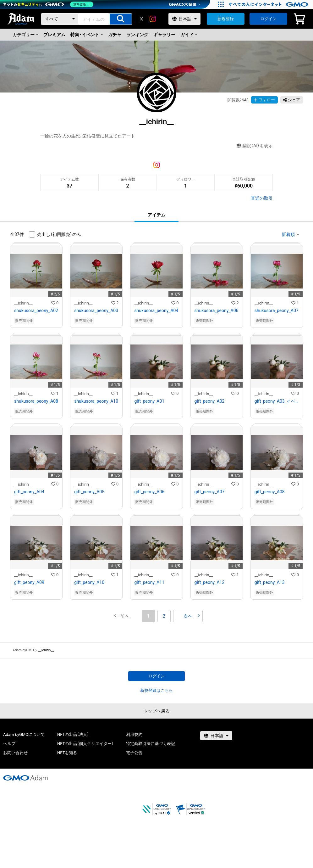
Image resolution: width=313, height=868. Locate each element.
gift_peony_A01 (149, 401)
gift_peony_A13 (270, 582)
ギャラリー (164, 35)
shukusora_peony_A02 (36, 311)
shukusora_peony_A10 (96, 401)
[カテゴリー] (60, 19)
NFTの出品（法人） (73, 734)
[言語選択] (184, 19)
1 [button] (148, 616)
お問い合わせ (15, 753)
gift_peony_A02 (210, 401)
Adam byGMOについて (24, 734)
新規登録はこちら (156, 690)
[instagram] (153, 19)
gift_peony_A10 (89, 582)
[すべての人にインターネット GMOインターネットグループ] (269, 4)
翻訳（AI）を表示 (255, 146)
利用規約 (134, 734)
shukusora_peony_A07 (277, 311)
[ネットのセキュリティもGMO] (48, 4)
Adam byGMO (23, 650)
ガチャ (115, 35)
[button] (125, 616)
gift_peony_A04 (29, 492)
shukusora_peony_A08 (36, 401)
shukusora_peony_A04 (156, 311)
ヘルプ (9, 744)
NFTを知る (67, 753)
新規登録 (226, 19)
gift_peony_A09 (29, 582)
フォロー (264, 100)
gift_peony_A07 (210, 492)
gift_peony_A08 (270, 492)
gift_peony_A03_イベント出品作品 (277, 401)
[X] (141, 19)
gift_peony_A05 (89, 492)
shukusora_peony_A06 (217, 311)
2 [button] (164, 616)
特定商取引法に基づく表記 (151, 744)
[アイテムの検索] (121, 19)
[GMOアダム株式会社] (25, 778)
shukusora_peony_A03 (96, 311)
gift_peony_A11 (149, 582)
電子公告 (134, 753)
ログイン (268, 19)
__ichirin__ (23, 303)
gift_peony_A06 (149, 492)
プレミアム (54, 35)
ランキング (137, 35)
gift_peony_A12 (210, 582)
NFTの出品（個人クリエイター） (85, 744)
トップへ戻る (156, 711)
